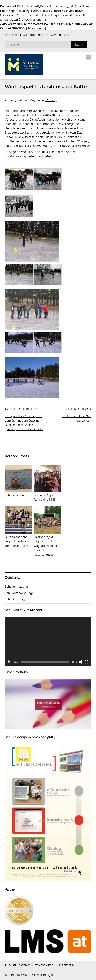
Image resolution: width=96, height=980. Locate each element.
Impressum (67, 965)
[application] (48, 641)
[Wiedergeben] (9, 662)
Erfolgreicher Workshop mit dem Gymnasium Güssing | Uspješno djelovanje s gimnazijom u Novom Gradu (24, 423)
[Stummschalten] (81, 662)
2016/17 (51, 100)
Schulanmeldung (16, 587)
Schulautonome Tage (19, 593)
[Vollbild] (87, 662)
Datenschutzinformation (37, 965)
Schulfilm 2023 (15, 599)
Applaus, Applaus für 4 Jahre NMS (47, 495)
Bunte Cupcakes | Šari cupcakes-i (76, 418)
